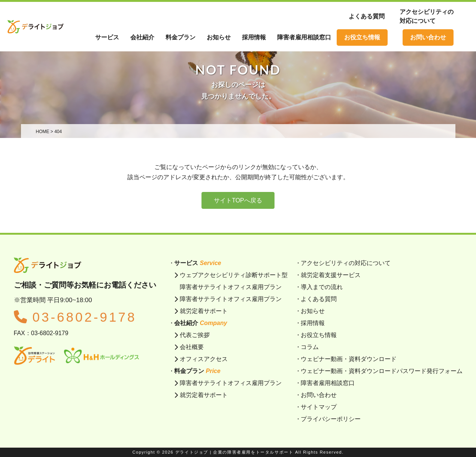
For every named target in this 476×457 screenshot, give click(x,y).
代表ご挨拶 (195, 335)
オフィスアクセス (204, 359)
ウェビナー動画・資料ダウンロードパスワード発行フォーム (382, 371)
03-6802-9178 (75, 317)
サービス (107, 37)
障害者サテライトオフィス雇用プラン (231, 299)
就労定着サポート (204, 311)
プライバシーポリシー (331, 419)
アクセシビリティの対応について (346, 263)
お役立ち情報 (362, 37)
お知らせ (313, 311)
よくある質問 (367, 16)
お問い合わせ (428, 37)
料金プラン (181, 37)
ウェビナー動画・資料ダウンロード (349, 359)
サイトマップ (319, 407)
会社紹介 (142, 37)
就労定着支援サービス (331, 275)
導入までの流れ (322, 287)
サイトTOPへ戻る (238, 200)
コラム (310, 347)
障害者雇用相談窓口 (328, 383)
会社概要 (192, 347)
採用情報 (313, 323)
